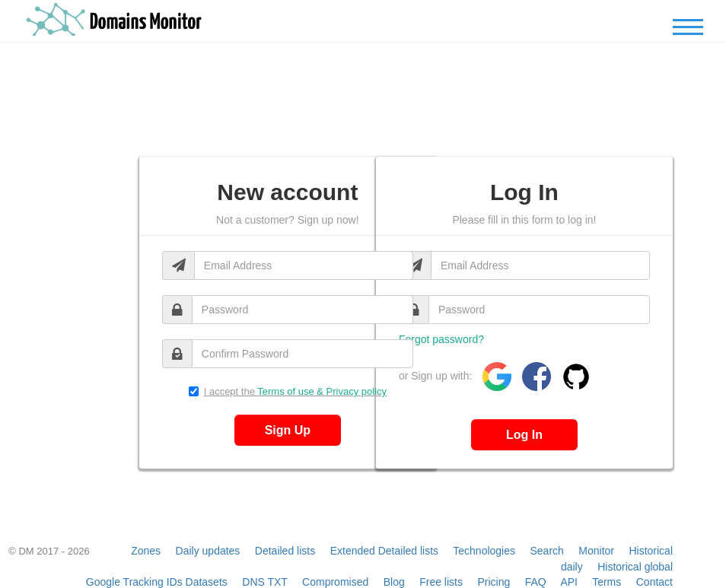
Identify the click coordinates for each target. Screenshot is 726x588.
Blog (394, 582)
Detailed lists (285, 551)
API (569, 582)
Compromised (335, 582)
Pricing (494, 582)
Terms (607, 582)
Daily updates (208, 551)
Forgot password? (441, 339)
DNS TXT (264, 582)
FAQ (536, 582)
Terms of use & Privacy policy (322, 391)
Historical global (635, 567)
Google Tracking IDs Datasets (157, 582)
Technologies (484, 551)
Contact (654, 582)
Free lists (441, 582)
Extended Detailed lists (384, 551)
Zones (146, 551)
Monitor (596, 551)
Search (546, 551)
